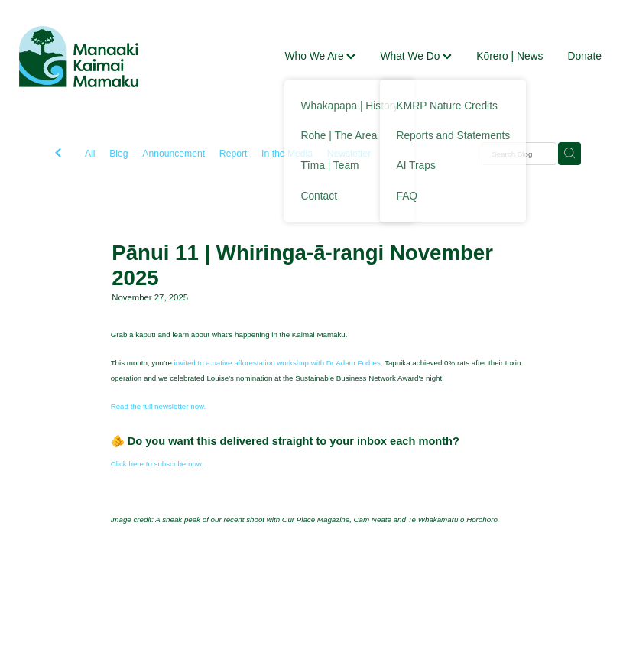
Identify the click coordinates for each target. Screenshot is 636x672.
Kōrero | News (509, 56)
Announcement (174, 154)
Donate (584, 56)
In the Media (287, 154)
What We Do (416, 56)
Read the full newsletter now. (159, 406)
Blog (118, 154)
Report (234, 154)
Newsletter (349, 154)
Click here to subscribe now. (157, 464)
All (90, 154)
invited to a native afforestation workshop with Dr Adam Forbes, (278, 363)
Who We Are (320, 56)
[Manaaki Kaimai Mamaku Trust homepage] (79, 57)
